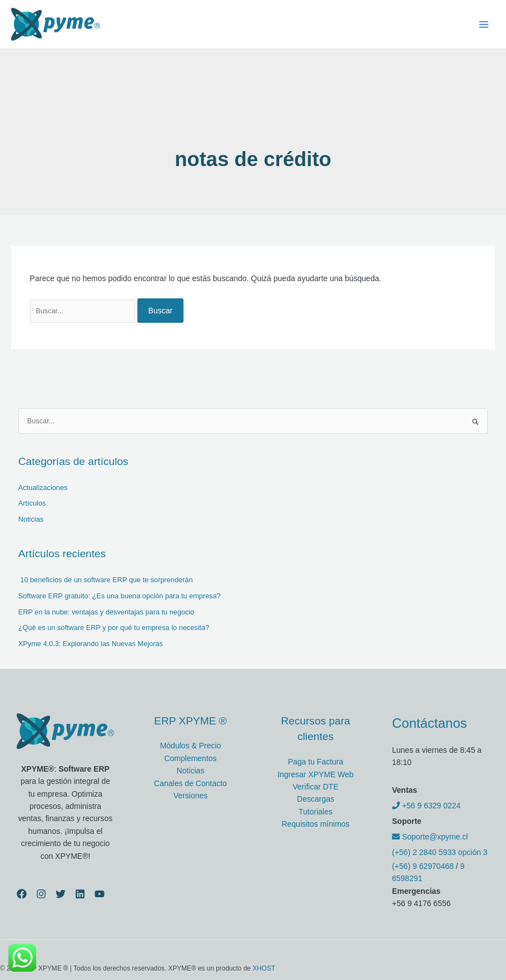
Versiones (190, 796)
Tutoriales (316, 812)
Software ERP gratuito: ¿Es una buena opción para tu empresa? (120, 596)
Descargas (316, 799)
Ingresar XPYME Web (316, 774)
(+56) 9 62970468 (423, 866)
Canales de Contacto (190, 783)
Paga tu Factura (316, 762)
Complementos (190, 758)
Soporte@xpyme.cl (430, 837)
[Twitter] (61, 894)
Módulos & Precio (191, 746)
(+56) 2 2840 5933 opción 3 (440, 852)
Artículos (32, 503)
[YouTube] (100, 894)
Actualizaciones (43, 487)
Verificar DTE (315, 787)
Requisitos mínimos (315, 824)
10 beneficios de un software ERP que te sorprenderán (106, 580)
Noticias (31, 519)
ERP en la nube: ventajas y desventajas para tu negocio (106, 612)
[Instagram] (41, 894)
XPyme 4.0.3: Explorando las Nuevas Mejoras (91, 644)
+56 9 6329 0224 (426, 806)
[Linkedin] (80, 894)
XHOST (264, 968)
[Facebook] (22, 894)
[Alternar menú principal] (483, 24)
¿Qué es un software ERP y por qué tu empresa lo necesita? (114, 627)
